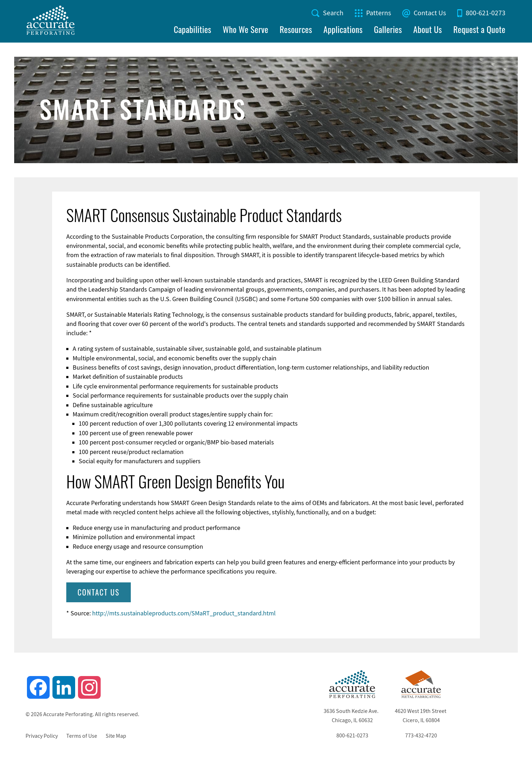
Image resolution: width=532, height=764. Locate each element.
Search (333, 13)
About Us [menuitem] (428, 29)
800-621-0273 (486, 13)
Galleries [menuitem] (388, 29)
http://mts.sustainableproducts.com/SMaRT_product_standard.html (184, 613)
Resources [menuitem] (296, 29)
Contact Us (430, 13)
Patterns (379, 13)
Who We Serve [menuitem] (245, 29)
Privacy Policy (42, 736)
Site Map (116, 736)
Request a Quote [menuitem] (479, 29)
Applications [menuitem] (343, 29)
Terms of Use (82, 736)
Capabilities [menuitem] (192, 29)
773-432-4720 (421, 736)
